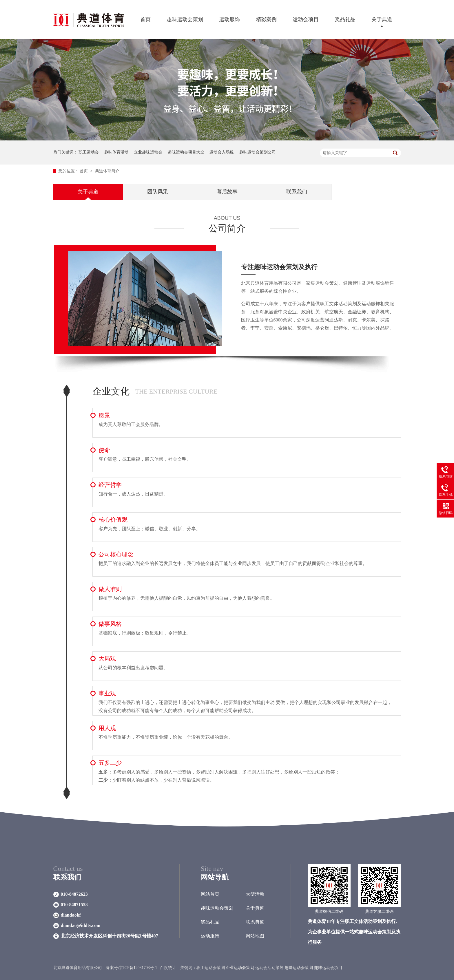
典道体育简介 (107, 171)
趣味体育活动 (116, 152)
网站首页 (210, 894)
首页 (145, 19)
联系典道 (255, 922)
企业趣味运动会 (148, 152)
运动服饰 (229, 19)
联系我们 (297, 192)
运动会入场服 (222, 152)
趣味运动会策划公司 (258, 152)
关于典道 (382, 19)
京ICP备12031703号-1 (138, 968)
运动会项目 (306, 19)
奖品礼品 (345, 19)
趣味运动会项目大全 (186, 152)
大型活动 (255, 894)
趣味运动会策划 (185, 19)
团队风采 (158, 192)
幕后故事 (227, 192)
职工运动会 (89, 152)
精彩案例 (266, 19)
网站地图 (255, 936)
